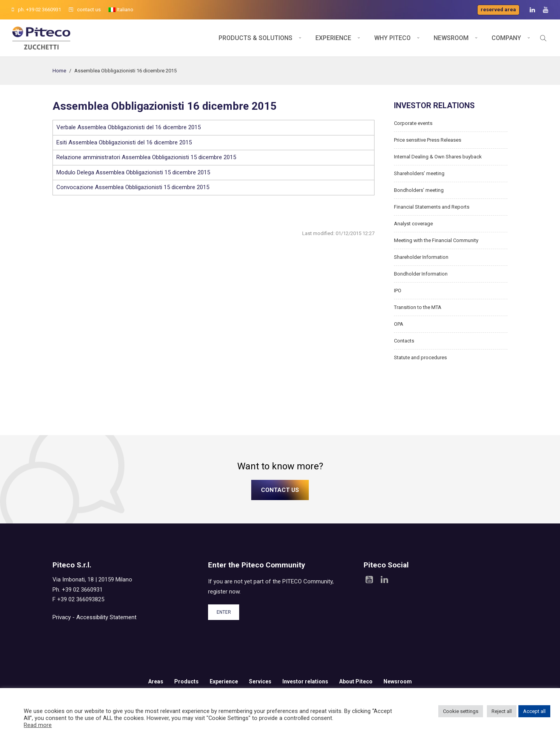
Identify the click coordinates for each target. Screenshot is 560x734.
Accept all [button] (534, 711)
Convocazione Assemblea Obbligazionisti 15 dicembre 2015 (133, 187)
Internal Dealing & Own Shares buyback (438, 157)
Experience (333, 38)
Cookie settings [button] (461, 711)
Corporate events (413, 123)
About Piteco (356, 681)
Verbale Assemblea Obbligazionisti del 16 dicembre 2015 (129, 127)
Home (59, 71)
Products (186, 681)
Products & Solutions (255, 38)
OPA (399, 324)
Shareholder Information (421, 257)
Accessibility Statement (106, 617)
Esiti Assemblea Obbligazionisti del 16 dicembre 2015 (124, 142)
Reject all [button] (502, 711)
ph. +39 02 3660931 (36, 10)
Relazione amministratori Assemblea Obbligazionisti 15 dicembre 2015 (146, 157)
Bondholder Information (421, 274)
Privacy (62, 617)
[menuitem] (121, 10)
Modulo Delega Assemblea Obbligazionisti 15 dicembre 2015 (133, 172)
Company (506, 38)
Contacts (404, 341)
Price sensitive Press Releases (428, 140)
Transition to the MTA (418, 307)
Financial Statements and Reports (432, 207)
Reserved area (498, 10)
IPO (398, 291)
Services (260, 681)
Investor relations (305, 681)
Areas (156, 681)
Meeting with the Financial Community (436, 240)
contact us (85, 10)
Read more (38, 725)
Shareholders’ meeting (419, 173)
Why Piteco (392, 38)
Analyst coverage (413, 224)
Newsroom (451, 38)
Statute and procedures (420, 357)
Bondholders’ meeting (419, 190)
